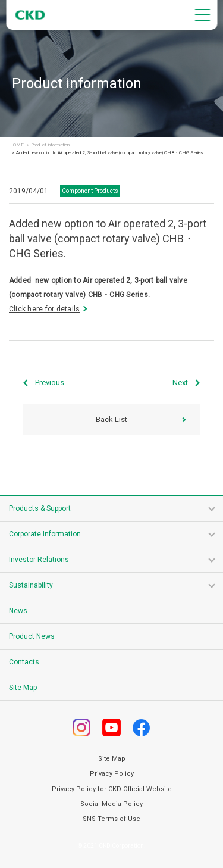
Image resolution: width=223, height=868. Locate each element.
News (18, 611)
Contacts (24, 662)
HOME (16, 145)
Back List (111, 419)
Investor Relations (39, 560)
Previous (50, 383)
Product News (32, 636)
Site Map (23, 688)
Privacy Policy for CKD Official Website (112, 789)
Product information (50, 145)
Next (180, 383)
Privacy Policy (112, 774)
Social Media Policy (111, 804)
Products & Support (40, 508)
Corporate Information (45, 534)
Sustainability (31, 585)
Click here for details (44, 309)
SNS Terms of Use (111, 819)
